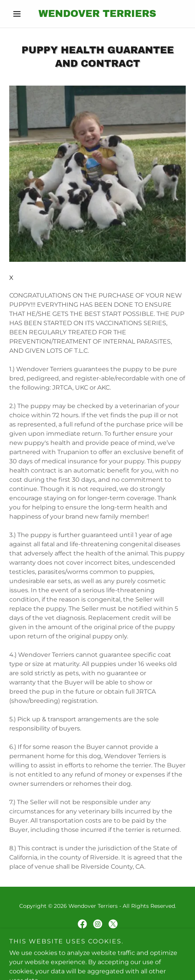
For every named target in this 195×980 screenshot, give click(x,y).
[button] (22, 14)
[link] (97, 14)
